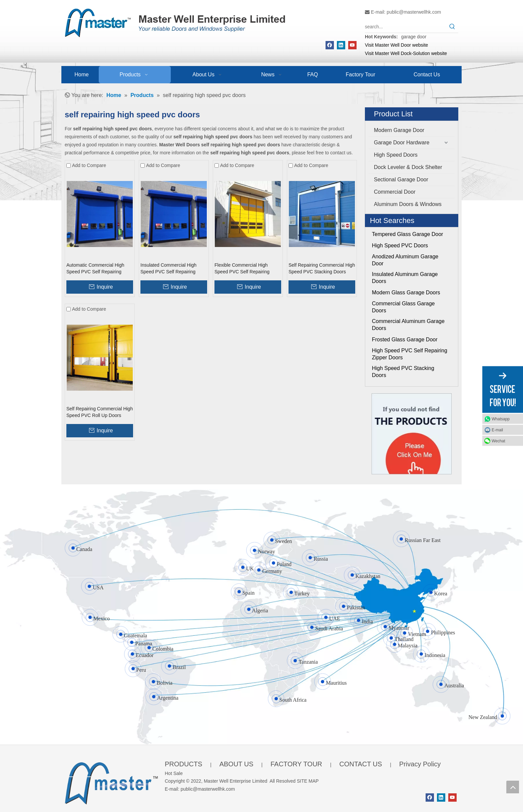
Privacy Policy (420, 764)
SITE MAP (308, 781)
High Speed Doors (396, 155)
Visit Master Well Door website (396, 45)
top (513, 787)
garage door (414, 37)
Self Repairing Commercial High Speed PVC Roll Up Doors (100, 412)
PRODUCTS (183, 764)
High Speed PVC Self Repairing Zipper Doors (410, 354)
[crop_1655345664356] (111, 782)
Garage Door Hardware (402, 142)
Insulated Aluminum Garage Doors (405, 278)
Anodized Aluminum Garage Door (405, 260)
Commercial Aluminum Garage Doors (408, 325)
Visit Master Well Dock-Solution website (406, 53)
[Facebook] (330, 45)
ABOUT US (236, 764)
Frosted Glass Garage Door (405, 339)
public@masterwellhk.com (414, 12)
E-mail (497, 430)
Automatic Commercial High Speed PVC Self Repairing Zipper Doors (95, 269)
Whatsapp (501, 419)
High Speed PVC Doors (400, 245)
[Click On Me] (412, 434)
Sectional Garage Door (401, 179)
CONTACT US (361, 764)
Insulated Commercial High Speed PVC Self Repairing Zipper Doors (168, 269)
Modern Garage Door (399, 130)
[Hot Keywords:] (452, 27)
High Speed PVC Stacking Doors (403, 372)
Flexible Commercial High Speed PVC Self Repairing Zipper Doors (242, 269)
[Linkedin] (341, 45)
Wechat (498, 441)
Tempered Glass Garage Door (407, 234)
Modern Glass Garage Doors (406, 292)
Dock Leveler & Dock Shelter (408, 167)
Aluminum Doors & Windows (408, 204)
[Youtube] (352, 45)
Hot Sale (174, 773)
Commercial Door (395, 192)
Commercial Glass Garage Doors (403, 307)
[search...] (406, 27)
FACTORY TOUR (296, 764)
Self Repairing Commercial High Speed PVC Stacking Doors (322, 268)
